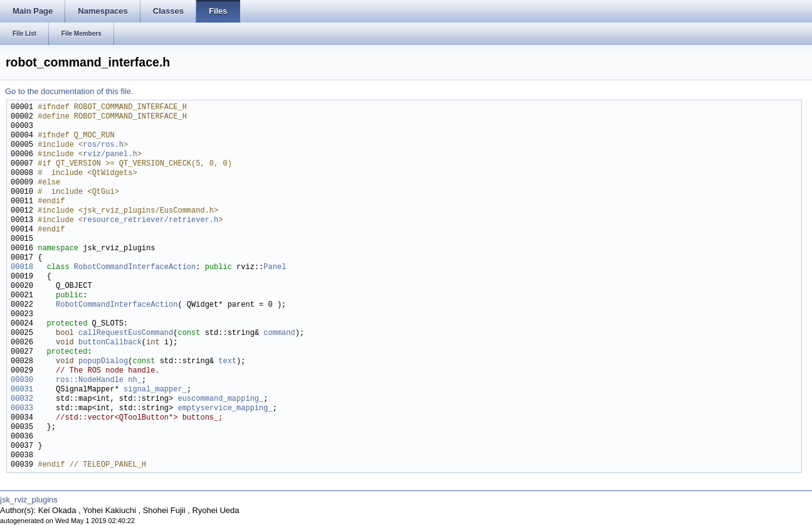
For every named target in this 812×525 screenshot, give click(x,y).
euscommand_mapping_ (220, 399)
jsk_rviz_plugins (29, 500)
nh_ (135, 380)
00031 (22, 390)
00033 (22, 409)
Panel (275, 268)
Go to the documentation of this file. (69, 91)
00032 (22, 399)
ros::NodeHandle (90, 380)
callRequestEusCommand (126, 333)
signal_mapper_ (155, 390)
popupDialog (103, 362)
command (279, 333)
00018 (22, 268)
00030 (22, 380)
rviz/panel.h (110, 155)
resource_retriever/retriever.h (150, 220)
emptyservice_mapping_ (225, 409)
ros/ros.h (103, 145)
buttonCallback (110, 343)
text (227, 362)
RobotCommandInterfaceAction (135, 268)
